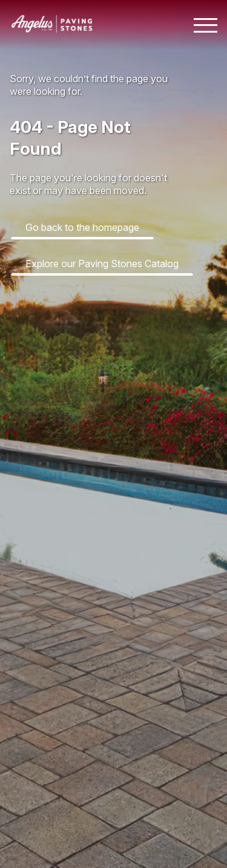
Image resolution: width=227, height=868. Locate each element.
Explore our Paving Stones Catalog (102, 264)
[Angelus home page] (52, 29)
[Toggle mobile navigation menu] (206, 25)
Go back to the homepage (82, 227)
